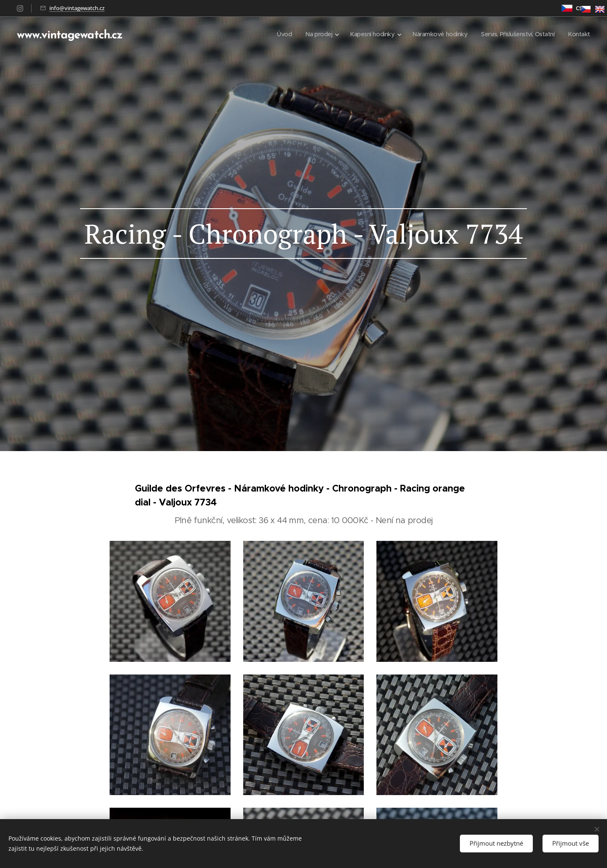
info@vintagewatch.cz (77, 8)
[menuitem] (271, 34)
